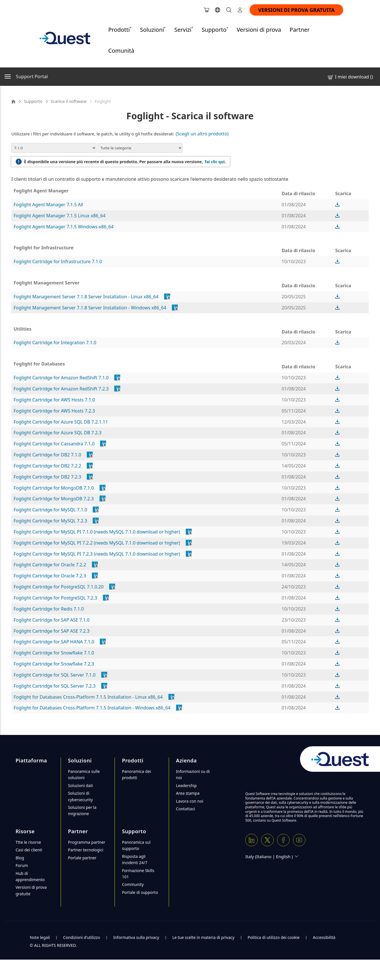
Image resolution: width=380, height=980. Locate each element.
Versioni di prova (259, 30)
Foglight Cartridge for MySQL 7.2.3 (50, 521)
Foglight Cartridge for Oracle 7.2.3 (50, 576)
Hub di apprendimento (30, 876)
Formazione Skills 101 (138, 874)
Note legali (40, 937)
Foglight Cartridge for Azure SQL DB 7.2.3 (58, 433)
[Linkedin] (252, 840)
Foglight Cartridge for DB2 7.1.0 (47, 455)
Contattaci (186, 809)
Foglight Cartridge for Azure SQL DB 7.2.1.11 (61, 422)
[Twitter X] (267, 840)
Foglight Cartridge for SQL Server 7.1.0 (55, 675)
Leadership (186, 786)
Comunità (121, 51)
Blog (20, 858)
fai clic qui (215, 162)
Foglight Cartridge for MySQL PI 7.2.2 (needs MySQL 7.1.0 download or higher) (97, 543)
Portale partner (82, 858)
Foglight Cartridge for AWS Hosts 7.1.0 (54, 400)
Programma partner (87, 842)
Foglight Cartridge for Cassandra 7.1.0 (54, 444)
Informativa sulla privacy (136, 937)
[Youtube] (299, 840)
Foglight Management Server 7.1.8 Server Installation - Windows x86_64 (90, 308)
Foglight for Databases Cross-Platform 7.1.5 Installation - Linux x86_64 (88, 697)
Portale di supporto (140, 892)
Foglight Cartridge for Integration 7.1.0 (55, 343)
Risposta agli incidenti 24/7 (135, 859)
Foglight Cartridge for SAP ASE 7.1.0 (52, 620)
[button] (337, 205)
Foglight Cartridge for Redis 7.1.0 (49, 609)
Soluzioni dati (81, 786)
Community (133, 884)
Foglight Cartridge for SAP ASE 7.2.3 (52, 631)
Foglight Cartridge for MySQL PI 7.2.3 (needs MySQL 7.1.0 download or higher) (97, 554)
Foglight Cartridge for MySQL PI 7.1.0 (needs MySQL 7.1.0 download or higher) (97, 532)
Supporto (33, 101)
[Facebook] (283, 840)
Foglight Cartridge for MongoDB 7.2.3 (54, 499)
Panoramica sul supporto (136, 845)
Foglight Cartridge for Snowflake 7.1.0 (54, 653)
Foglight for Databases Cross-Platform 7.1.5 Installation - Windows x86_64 (92, 708)
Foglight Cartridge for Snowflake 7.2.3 (54, 664)
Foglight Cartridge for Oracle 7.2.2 (50, 565)
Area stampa (188, 793)
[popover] (168, 297)
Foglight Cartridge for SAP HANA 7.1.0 (54, 642)
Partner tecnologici (86, 850)
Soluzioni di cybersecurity (81, 796)
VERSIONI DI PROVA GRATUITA (296, 10)
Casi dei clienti (29, 850)
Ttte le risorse (28, 842)
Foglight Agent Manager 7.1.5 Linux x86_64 (60, 216)
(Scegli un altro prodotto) (203, 134)
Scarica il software (69, 101)
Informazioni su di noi (193, 774)
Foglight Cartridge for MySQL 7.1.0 (50, 510)
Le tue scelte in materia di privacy (203, 937)
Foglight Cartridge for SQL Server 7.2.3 (55, 686)
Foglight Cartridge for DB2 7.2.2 (47, 466)
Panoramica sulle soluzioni (84, 774)
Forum (22, 865)
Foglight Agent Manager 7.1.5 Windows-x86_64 (64, 227)
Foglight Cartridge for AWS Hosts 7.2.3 (54, 411)
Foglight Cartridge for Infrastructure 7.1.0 (58, 262)
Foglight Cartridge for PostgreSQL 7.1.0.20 (59, 587)
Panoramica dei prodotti (136, 774)
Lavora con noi (190, 801)
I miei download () (350, 77)
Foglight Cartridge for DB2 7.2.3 (47, 477)
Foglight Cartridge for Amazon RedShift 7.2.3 (61, 389)
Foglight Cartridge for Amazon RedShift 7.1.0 (61, 378)
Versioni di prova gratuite (31, 890)
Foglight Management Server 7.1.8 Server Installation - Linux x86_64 (86, 297)
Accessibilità (324, 937)
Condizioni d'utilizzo (82, 937)
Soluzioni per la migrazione (82, 810)
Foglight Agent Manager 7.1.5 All (48, 205)
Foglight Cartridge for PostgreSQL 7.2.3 (55, 598)
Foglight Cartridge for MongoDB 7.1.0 (54, 488)
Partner (300, 30)
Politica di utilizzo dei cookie (274, 937)
